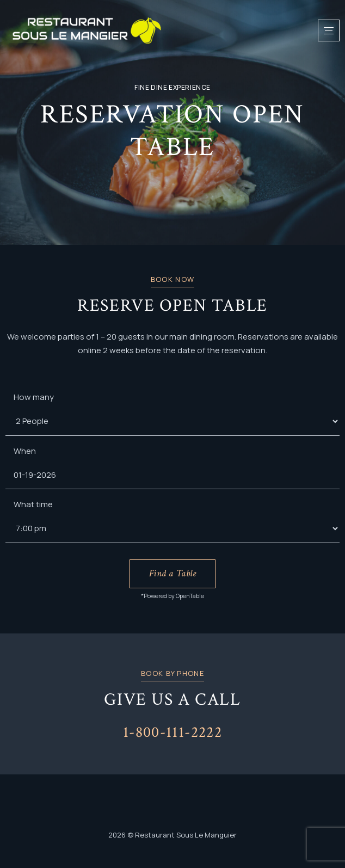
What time (33, 504)
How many (34, 397)
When (25, 451)
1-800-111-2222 (172, 732)
